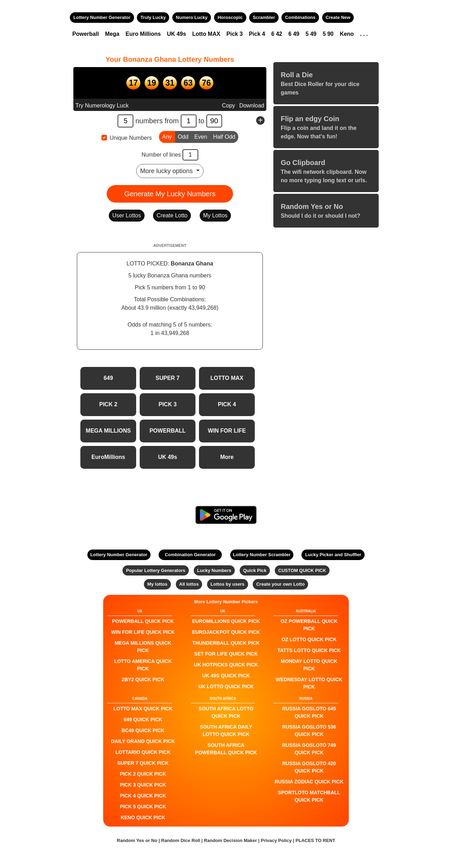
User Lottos (127, 215)
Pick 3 (234, 34)
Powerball (86, 34)
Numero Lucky (192, 17)
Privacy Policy (276, 840)
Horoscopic (230, 17)
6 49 (294, 34)
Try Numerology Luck (102, 106)
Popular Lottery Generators (156, 570)
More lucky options (167, 171)
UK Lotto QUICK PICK (226, 686)
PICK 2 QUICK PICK (143, 774)
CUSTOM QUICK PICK (302, 570)
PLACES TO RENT (315, 840)
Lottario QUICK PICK (143, 752)
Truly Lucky (153, 17)
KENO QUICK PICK (143, 817)
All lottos (189, 584)
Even (201, 136)
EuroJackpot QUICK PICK (226, 632)
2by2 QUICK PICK (143, 679)
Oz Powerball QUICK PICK (309, 625)
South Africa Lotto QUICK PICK (226, 712)
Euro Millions (143, 34)
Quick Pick (255, 570)
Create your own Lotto (280, 584)
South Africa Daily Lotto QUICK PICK (226, 731)
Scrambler (264, 17)
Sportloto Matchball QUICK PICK (309, 796)
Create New (338, 17)
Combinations (300, 17)
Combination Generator (190, 555)
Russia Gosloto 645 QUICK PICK (309, 712)
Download (252, 106)
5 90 (328, 34)
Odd (183, 136)
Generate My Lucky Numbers (170, 194)
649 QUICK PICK (143, 719)
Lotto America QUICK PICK (143, 665)
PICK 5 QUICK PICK (143, 807)
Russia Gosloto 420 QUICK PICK (309, 767)
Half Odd (224, 136)
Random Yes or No (137, 840)
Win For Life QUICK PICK (143, 632)
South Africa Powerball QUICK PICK (226, 749)
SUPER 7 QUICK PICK (143, 763)
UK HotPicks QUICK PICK (226, 665)
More (227, 457)
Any (167, 136)
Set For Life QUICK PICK (226, 654)
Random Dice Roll (181, 840)
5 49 (311, 34)
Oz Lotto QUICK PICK (309, 639)
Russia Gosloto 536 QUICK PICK (309, 731)
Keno (347, 34)
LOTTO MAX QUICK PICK (143, 709)
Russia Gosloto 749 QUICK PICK (309, 749)
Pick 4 (257, 34)
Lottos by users (228, 584)
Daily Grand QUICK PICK (143, 741)
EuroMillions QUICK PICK (226, 621)
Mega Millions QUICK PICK (143, 647)
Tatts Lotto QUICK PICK (309, 650)
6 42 (277, 34)
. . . (364, 34)
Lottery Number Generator (102, 17)
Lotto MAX (206, 34)
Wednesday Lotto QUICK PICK (309, 683)
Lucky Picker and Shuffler (333, 555)
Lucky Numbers (214, 570)
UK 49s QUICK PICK (226, 676)
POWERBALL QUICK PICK (143, 621)
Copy (228, 106)
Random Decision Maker (230, 840)
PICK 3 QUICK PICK (143, 785)
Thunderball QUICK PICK (226, 643)
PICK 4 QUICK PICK (143, 796)
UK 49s (177, 34)
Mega (112, 34)
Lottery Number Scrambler (262, 555)
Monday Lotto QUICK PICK (309, 665)
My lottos (157, 584)
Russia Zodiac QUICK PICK (309, 782)
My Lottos (215, 215)
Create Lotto (172, 215)
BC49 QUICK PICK (143, 730)
